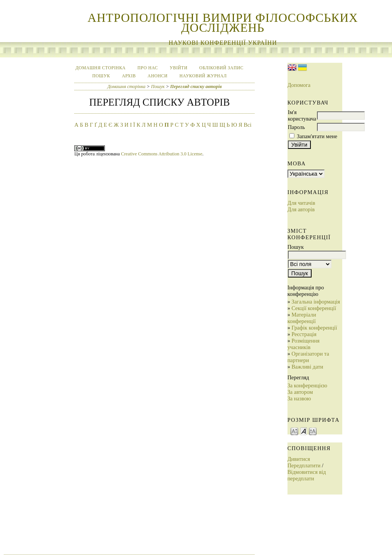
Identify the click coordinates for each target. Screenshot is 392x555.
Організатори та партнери (308, 357)
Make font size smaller (294, 431)
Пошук (101, 76)
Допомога (299, 85)
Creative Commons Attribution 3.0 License (162, 154)
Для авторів (301, 209)
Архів (129, 76)
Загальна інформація (316, 302)
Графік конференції (314, 328)
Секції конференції (314, 308)
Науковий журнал (203, 76)
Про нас (148, 68)
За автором (300, 392)
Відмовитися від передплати (307, 475)
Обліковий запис (221, 68)
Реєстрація (304, 334)
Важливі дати (307, 367)
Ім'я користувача (302, 115)
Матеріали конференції (302, 318)
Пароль (296, 127)
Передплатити (304, 465)
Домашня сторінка (100, 68)
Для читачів (301, 203)
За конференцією (307, 385)
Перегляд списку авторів (196, 87)
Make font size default (304, 431)
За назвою (299, 398)
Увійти (178, 68)
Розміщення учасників (304, 344)
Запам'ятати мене (317, 136)
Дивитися (299, 459)
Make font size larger (313, 431)
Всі (247, 125)
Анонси (158, 76)
